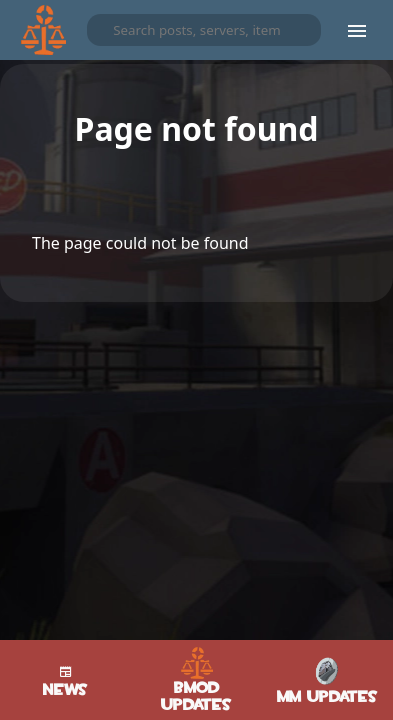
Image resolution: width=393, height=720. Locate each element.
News (65, 680)
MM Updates (327, 680)
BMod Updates (196, 680)
